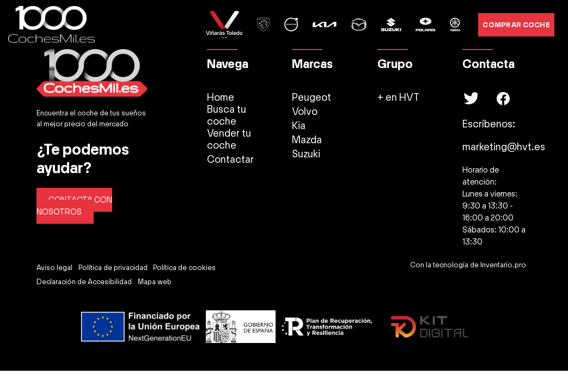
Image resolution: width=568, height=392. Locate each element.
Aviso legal (54, 268)
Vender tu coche (229, 139)
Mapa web (155, 282)
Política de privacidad (113, 268)
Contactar (230, 160)
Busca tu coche (227, 115)
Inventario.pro (503, 265)
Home (221, 97)
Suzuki (306, 154)
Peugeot (312, 97)
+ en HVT (398, 97)
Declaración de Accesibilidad (84, 282)
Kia (299, 126)
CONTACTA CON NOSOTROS (74, 206)
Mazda (307, 140)
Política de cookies (184, 268)
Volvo (305, 112)
